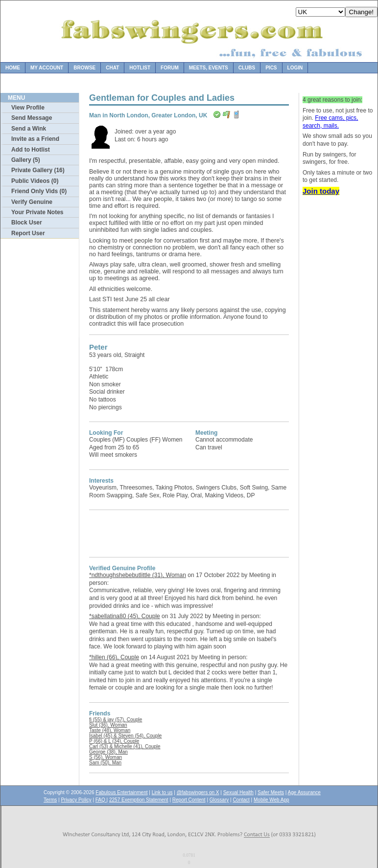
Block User (27, 223)
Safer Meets (271, 792)
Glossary (219, 800)
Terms (50, 800)
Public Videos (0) (35, 181)
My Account (47, 68)
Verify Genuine (32, 202)
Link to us (162, 792)
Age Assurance (304, 792)
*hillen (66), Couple (114, 657)
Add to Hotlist (31, 150)
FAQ (101, 800)
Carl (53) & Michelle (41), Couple (125, 746)
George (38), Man (108, 752)
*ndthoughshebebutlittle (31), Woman (138, 575)
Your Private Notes (37, 212)
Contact (241, 800)
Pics (271, 68)
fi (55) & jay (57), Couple (116, 720)
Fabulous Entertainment (121, 792)
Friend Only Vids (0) (39, 191)
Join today (321, 191)
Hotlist (140, 68)
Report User (28, 233)
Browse (84, 68)
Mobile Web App (272, 800)
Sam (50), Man (105, 763)
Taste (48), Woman (110, 730)
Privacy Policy (76, 800)
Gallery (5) (26, 160)
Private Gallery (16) (38, 170)
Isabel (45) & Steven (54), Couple (125, 736)
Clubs (247, 68)
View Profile (28, 108)
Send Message (32, 118)
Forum (170, 68)
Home (13, 68)
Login (295, 68)
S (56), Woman (106, 757)
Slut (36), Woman (108, 725)
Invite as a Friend (35, 139)
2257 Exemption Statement (139, 800)
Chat (112, 68)
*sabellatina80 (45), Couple (125, 616)
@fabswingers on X (198, 792)
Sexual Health (238, 792)
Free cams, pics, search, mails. (330, 122)
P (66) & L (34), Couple (114, 741)
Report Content (189, 800)
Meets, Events (209, 68)
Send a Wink (29, 129)
